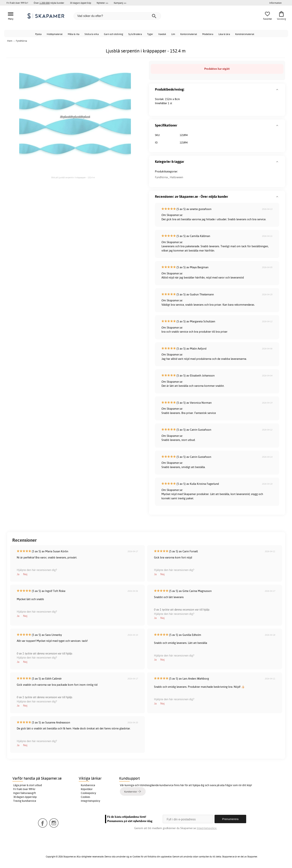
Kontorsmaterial (189, 34)
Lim (173, 34)
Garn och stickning (114, 34)
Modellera (208, 34)
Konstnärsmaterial (245, 34)
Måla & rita (74, 34)
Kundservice (88, 785)
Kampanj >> (120, 3)
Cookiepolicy (88, 793)
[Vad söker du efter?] (117, 16)
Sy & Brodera (135, 34)
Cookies (85, 797)
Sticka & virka (92, 34)
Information (275, 3)
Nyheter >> (102, 3)
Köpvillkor (87, 789)
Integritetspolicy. (207, 828)
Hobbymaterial (55, 34)
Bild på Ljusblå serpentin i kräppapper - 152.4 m (73, 177)
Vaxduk (162, 34)
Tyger (150, 34)
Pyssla (38, 34)
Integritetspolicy (91, 801)
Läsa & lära (224, 34)
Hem (10, 41)
